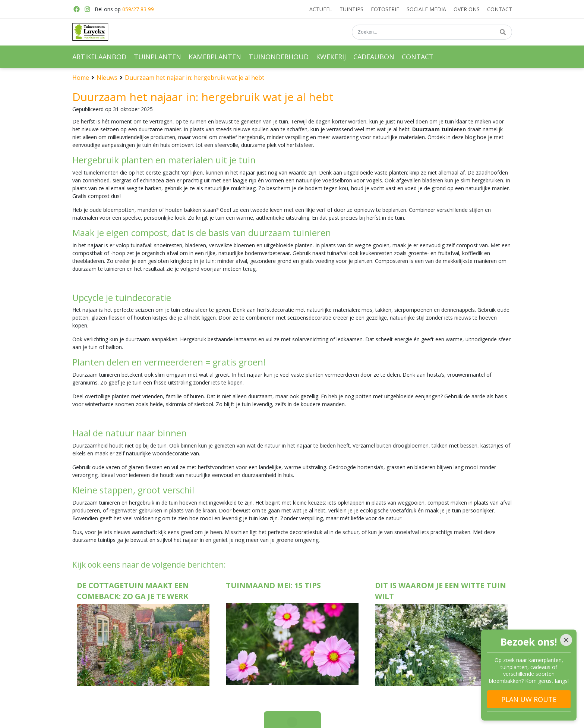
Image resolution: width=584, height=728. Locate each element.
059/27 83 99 (138, 9)
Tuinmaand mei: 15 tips (273, 585)
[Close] (566, 640)
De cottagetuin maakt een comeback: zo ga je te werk (133, 591)
